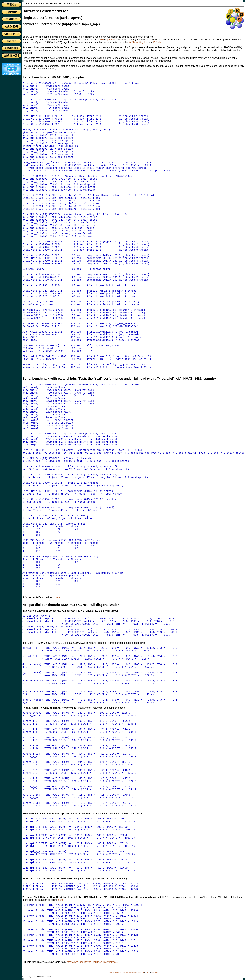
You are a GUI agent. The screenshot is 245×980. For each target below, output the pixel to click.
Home (110, 972)
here (57, 597)
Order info (141, 972)
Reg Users (155, 972)
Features (125, 972)
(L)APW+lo (117, 972)
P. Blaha (158, 42)
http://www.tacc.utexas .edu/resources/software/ (93, 962)
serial (101, 40)
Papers (148, 972)
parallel (111, 40)
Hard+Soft (133, 972)
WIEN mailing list (138, 42)
